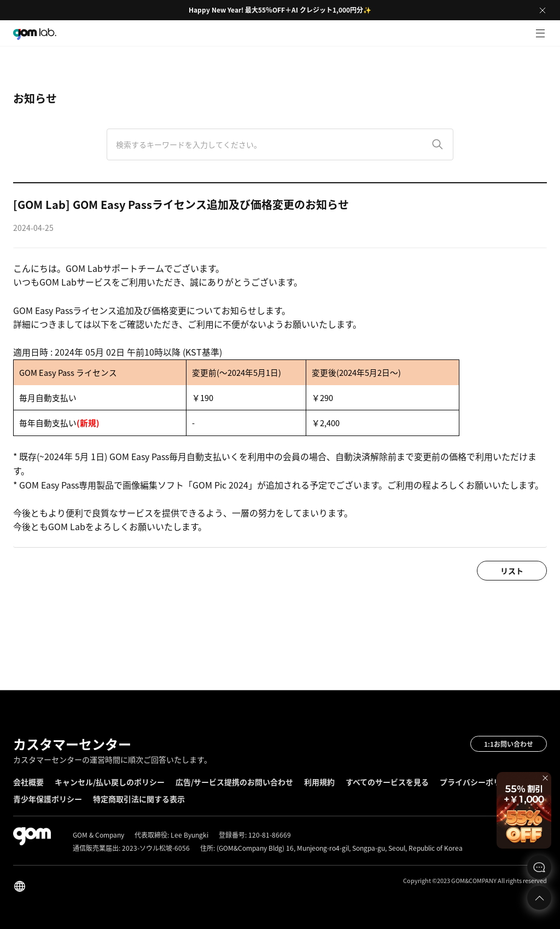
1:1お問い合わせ (509, 744)
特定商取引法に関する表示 (139, 799)
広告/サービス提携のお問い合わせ (234, 782)
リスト (512, 571)
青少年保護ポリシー (48, 799)
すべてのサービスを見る (387, 782)
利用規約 (319, 782)
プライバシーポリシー (478, 782)
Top (539, 898)
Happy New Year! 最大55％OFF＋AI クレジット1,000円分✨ (280, 10)
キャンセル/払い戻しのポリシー (110, 782)
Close (542, 10)
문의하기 (539, 867)
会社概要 (28, 782)
